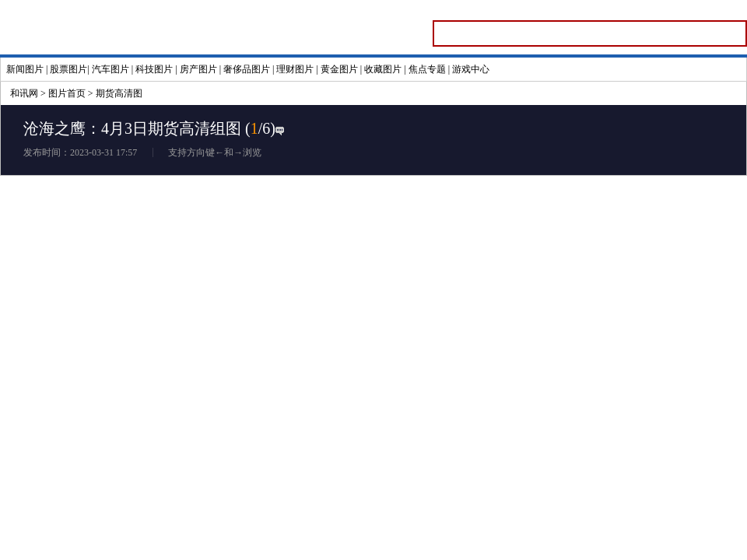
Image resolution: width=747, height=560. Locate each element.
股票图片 (68, 69)
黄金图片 (339, 69)
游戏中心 (471, 69)
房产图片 (198, 69)
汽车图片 (110, 69)
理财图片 (295, 69)
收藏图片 (383, 69)
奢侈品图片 (247, 69)
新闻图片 (25, 69)
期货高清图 (119, 93)
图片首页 (67, 93)
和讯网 (24, 93)
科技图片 (154, 69)
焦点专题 (427, 69)
